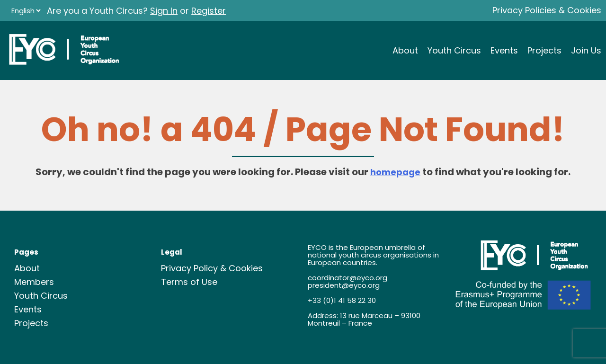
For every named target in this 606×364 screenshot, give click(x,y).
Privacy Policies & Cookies (547, 10)
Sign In (164, 11)
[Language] (26, 11)
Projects (544, 50)
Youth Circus (454, 50)
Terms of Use (189, 282)
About (405, 50)
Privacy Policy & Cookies (212, 268)
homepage (395, 172)
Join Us (586, 50)
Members (34, 282)
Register (209, 11)
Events (504, 50)
